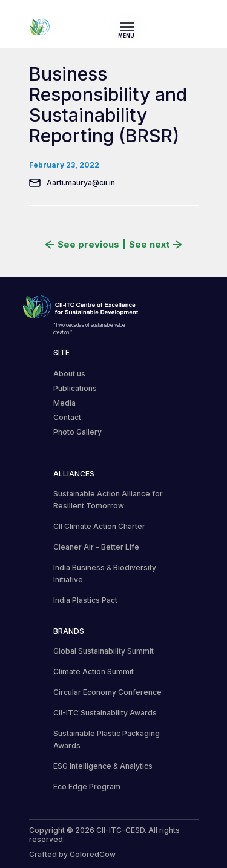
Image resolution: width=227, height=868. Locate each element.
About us (69, 374)
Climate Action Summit (94, 672)
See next (155, 245)
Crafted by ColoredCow (72, 854)
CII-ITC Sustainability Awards (105, 713)
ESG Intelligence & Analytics (103, 766)
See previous (82, 245)
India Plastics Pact (85, 600)
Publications (75, 388)
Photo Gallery (77, 432)
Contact (67, 417)
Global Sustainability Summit (104, 651)
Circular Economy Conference (107, 692)
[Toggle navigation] (131, 27)
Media (64, 403)
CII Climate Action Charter (99, 526)
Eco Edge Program (87, 787)
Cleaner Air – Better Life (96, 547)
